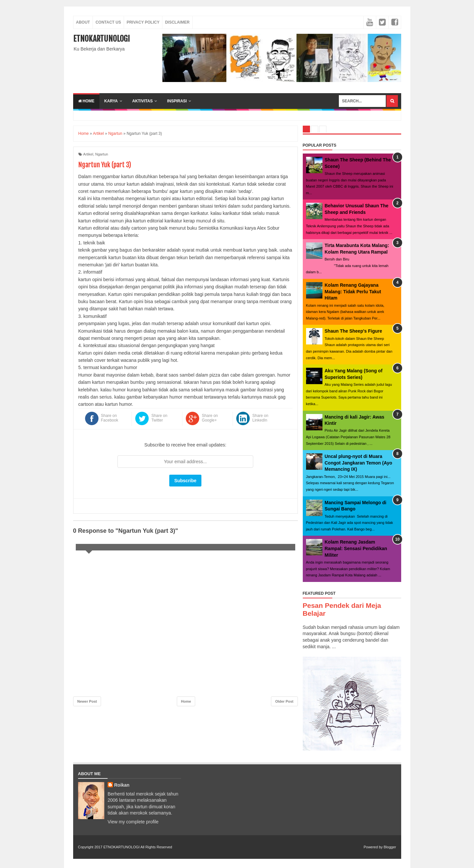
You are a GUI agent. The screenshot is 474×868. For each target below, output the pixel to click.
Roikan (122, 785)
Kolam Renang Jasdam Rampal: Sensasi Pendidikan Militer (356, 548)
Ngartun (102, 154)
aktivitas (142, 101)
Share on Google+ (210, 418)
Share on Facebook (110, 418)
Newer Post (87, 701)
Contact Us (108, 22)
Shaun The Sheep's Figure (353, 331)
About (83, 22)
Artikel (88, 154)
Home (86, 101)
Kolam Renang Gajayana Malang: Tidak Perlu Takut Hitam (353, 291)
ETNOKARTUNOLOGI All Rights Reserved (138, 847)
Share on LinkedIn (260, 418)
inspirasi (177, 101)
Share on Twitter (159, 418)
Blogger (390, 847)
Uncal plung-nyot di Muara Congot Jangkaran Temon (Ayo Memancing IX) (359, 463)
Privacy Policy (143, 22)
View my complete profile (133, 822)
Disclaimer (177, 22)
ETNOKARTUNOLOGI (102, 39)
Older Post (284, 701)
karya (111, 101)
